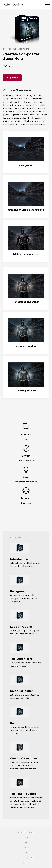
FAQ (26, 842)
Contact (26, 863)
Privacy (26, 848)
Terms (26, 853)
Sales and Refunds (26, 858)
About (26, 837)
